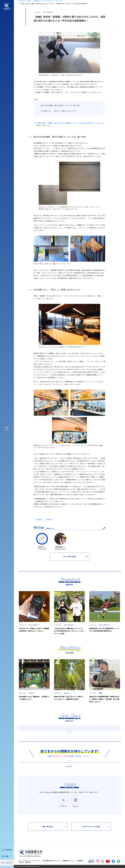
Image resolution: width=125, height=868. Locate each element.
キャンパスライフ (48, 12)
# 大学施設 (38, 520)
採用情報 (80, 861)
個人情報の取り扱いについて (52, 861)
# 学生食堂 (49, 520)
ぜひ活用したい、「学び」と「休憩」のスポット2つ (58, 111)
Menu (7, 430)
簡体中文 (28, 862)
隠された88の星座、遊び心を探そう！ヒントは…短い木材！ (61, 105)
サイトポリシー (37, 861)
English (21, 862)
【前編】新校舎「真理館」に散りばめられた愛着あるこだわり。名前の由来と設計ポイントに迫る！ (69, 123)
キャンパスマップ (24, 861)
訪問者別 (9, 850)
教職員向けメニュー (69, 861)
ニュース (8, 856)
